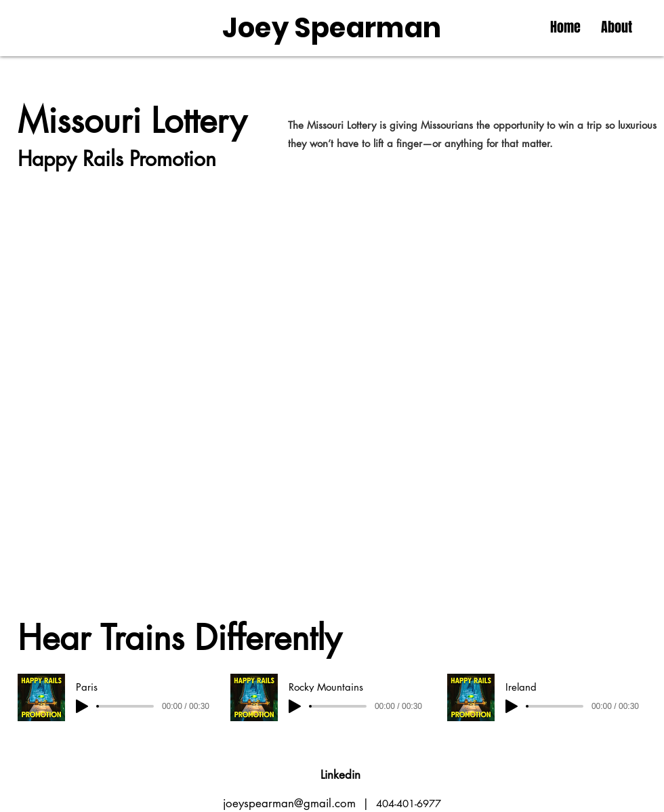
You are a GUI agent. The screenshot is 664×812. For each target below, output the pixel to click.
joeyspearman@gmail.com (289, 803)
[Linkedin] (340, 775)
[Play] (82, 706)
